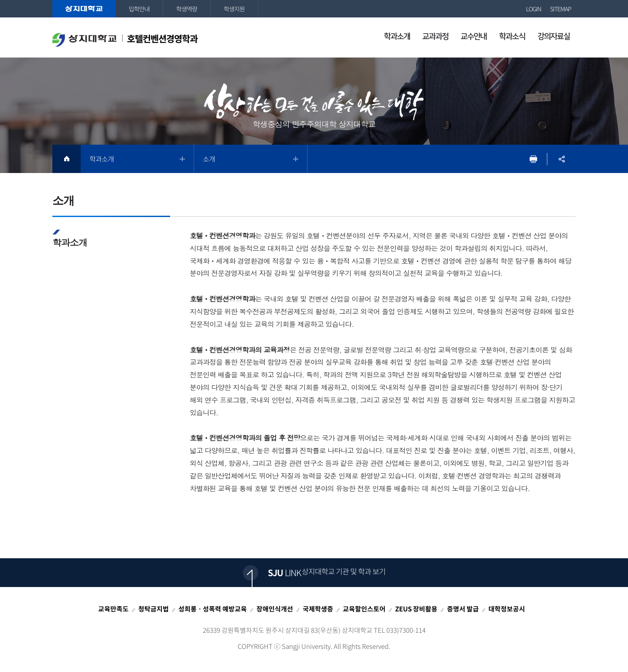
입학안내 (139, 9)
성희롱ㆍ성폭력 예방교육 (213, 609)
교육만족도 (113, 609)
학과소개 (102, 159)
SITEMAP (561, 9)
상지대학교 (84, 9)
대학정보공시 (507, 609)
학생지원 (234, 9)
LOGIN (534, 9)
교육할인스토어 (364, 609)
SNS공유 (561, 159)
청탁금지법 (154, 609)
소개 (209, 159)
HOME (67, 159)
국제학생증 (318, 609)
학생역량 (187, 9)
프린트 (533, 159)
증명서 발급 (463, 609)
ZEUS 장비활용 (416, 609)
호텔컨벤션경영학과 (125, 39)
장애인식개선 (275, 609)
